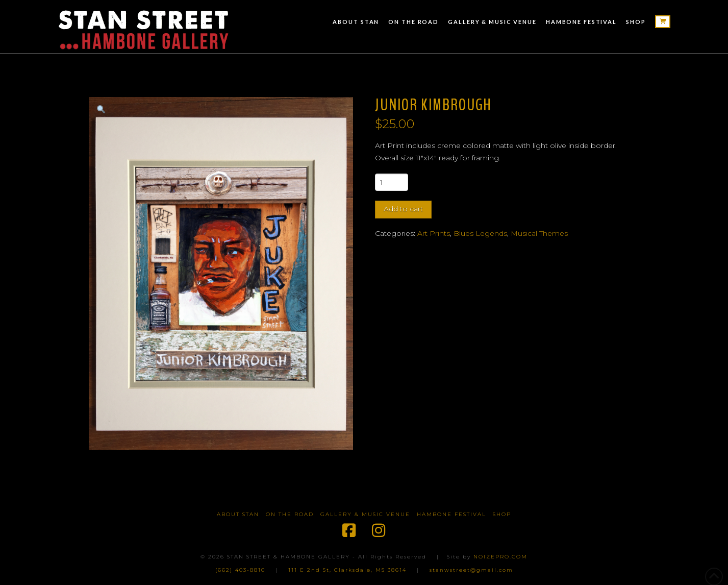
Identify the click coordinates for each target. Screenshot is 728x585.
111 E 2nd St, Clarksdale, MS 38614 (347, 570)
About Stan (238, 514)
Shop (502, 514)
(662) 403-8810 (240, 570)
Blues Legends (480, 233)
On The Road (290, 514)
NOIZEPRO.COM (500, 557)
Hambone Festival (451, 514)
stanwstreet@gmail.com (471, 570)
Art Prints (434, 233)
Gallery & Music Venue (365, 514)
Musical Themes (539, 233)
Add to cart (403, 209)
